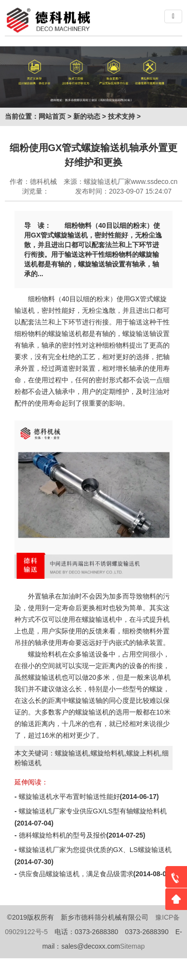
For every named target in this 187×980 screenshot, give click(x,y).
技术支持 (121, 116)
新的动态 (87, 116)
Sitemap (132, 946)
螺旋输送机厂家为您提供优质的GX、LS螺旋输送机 (95, 850)
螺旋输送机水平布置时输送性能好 (69, 797)
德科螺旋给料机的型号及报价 (63, 835)
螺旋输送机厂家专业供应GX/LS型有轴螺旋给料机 (93, 811)
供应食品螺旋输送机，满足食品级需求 (76, 874)
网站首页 (52, 116)
